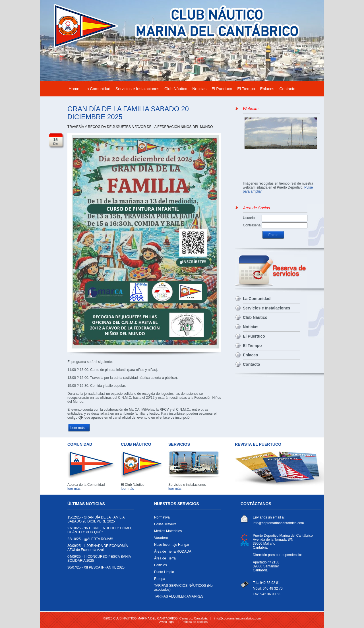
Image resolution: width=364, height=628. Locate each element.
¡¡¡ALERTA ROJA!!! (99, 540)
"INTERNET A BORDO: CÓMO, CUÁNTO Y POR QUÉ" (100, 532)
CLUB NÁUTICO (136, 444)
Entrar (273, 235)
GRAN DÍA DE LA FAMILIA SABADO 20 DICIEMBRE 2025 (99, 521)
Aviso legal (167, 622)
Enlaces (267, 89)
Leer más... (79, 428)
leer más (74, 489)
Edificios (186, 567)
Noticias (199, 89)
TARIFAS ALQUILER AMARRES (186, 598)
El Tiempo (246, 89)
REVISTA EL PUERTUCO (258, 444)
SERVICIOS (179, 444)
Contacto (287, 89)
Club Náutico (176, 89)
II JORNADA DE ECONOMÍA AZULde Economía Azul (99, 549)
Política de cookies (195, 622)
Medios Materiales (186, 532)
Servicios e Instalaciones (137, 89)
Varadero (186, 539)
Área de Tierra (186, 560)
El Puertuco (222, 89)
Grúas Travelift (186, 526)
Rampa (186, 580)
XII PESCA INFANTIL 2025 (99, 569)
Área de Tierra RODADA (186, 553)
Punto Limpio (186, 573)
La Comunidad (97, 89)
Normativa (186, 519)
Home (74, 89)
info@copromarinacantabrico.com (278, 523)
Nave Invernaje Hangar (186, 546)
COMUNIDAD (80, 444)
